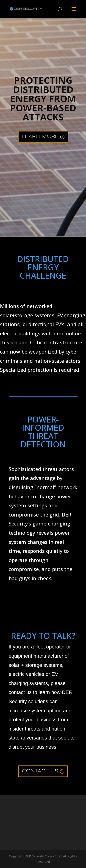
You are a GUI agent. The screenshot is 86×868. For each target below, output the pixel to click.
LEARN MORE (40, 137)
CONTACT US (40, 771)
